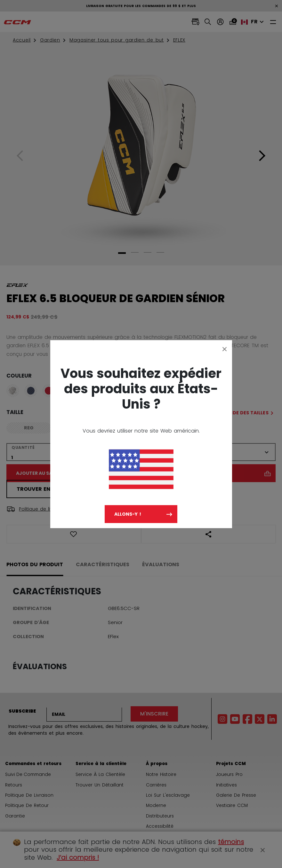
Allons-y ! (128, 514)
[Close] (225, 349)
